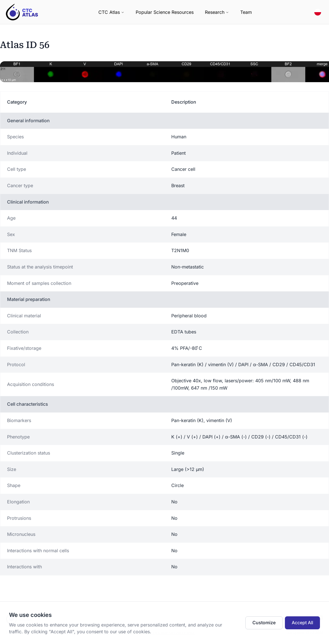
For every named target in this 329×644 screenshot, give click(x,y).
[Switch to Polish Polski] (318, 12)
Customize (264, 623)
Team (246, 12)
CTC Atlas (111, 12)
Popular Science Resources (165, 12)
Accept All (302, 623)
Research (217, 12)
